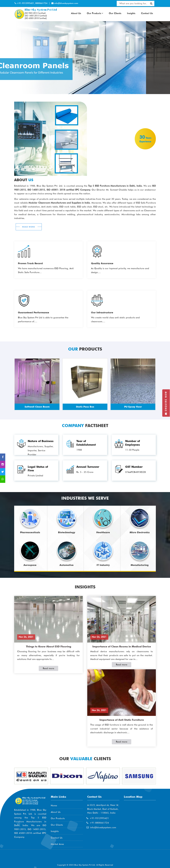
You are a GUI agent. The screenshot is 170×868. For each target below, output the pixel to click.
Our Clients (115, 13)
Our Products (95, 13)
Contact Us (147, 13)
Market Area (57, 844)
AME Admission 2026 (30, 858)
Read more (48, 668)
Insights (131, 13)
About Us (76, 13)
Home (54, 806)
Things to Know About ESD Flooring (49, 646)
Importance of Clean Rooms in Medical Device (122, 646)
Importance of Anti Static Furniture (122, 720)
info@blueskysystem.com (66, 3)
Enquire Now (166, 403)
